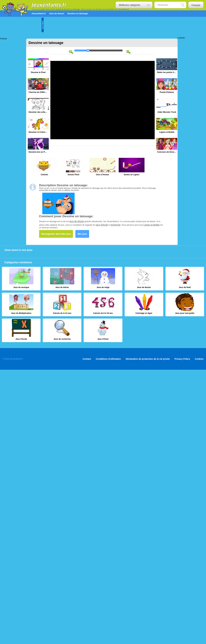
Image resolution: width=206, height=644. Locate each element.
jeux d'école (102, 225)
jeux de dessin (77, 221)
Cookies (199, 359)
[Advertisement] (103, 25)
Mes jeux (82, 234)
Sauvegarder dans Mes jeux (56, 234)
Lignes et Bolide (152, 225)
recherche (115, 225)
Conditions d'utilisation (108, 359)
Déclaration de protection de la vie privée (148, 359)
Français (196, 5)
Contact (87, 359)
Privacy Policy (182, 359)
